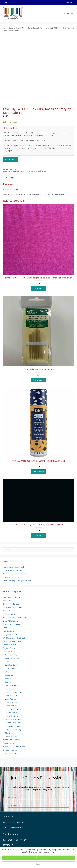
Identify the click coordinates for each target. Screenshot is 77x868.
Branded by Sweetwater (16, 726)
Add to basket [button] (38, 289)
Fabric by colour (9, 645)
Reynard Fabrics (11, 655)
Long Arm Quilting (10, 634)
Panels (6, 628)
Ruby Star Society (12, 665)
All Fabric (13, 171)
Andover (8, 679)
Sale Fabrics (8, 601)
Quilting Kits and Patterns (13, 641)
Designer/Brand (15, 28)
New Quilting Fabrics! (12, 597)
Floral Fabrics (31, 171)
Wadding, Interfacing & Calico (15, 638)
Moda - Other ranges (15, 730)
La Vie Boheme (12, 713)
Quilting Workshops (11, 604)
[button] (70, 37)
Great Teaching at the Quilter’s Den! (17, 581)
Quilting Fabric (22, 171)
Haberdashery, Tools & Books (15, 746)
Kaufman (8, 682)
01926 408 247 (18, 822)
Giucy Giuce (9, 689)
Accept (39, 858)
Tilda (7, 672)
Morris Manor (12, 706)
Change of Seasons (14, 719)
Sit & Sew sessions (10, 750)
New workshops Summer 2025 (15, 574)
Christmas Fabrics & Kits (13, 607)
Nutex (7, 662)
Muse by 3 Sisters (13, 709)
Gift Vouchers (8, 631)
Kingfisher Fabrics (12, 658)
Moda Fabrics (27, 28)
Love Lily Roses (39, 28)
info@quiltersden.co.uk (17, 827)
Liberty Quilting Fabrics (14, 692)
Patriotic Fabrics (9, 648)
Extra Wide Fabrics (10, 621)
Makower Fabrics (12, 696)
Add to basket (11, 159)
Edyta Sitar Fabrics (12, 685)
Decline (38, 864)
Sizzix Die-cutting (10, 753)
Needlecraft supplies (11, 740)
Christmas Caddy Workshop (14, 570)
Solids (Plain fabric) (11, 614)
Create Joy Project (13, 723)
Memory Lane (12, 702)
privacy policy (50, 852)
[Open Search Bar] (68, 13)
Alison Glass (10, 675)
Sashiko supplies (10, 743)
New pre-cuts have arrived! (14, 567)
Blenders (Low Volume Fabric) (15, 618)
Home (5, 28)
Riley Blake (9, 733)
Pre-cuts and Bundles (11, 624)
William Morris (11, 736)
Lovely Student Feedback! (13, 577)
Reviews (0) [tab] (10, 178)
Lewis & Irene (10, 668)
